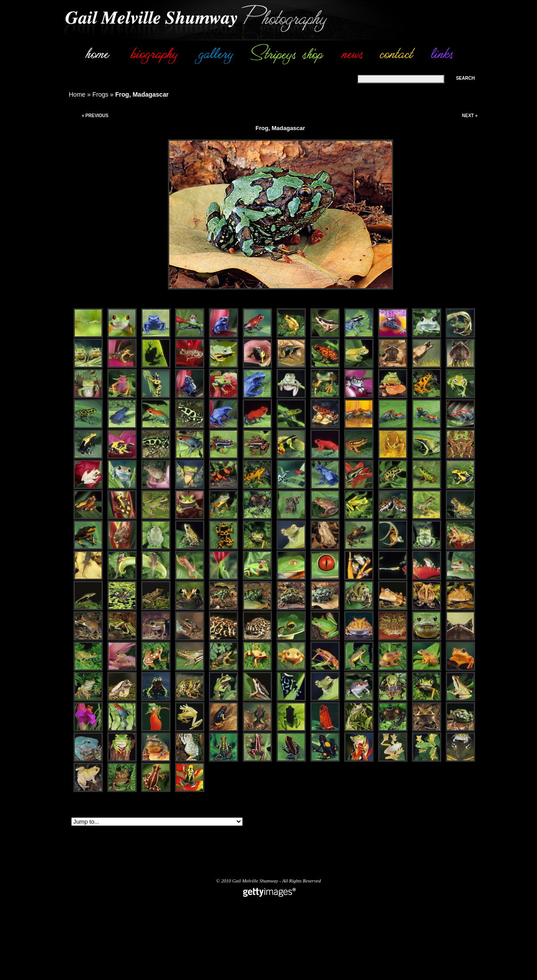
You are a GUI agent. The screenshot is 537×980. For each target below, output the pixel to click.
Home (77, 94)
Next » (470, 116)
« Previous (95, 116)
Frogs (100, 94)
